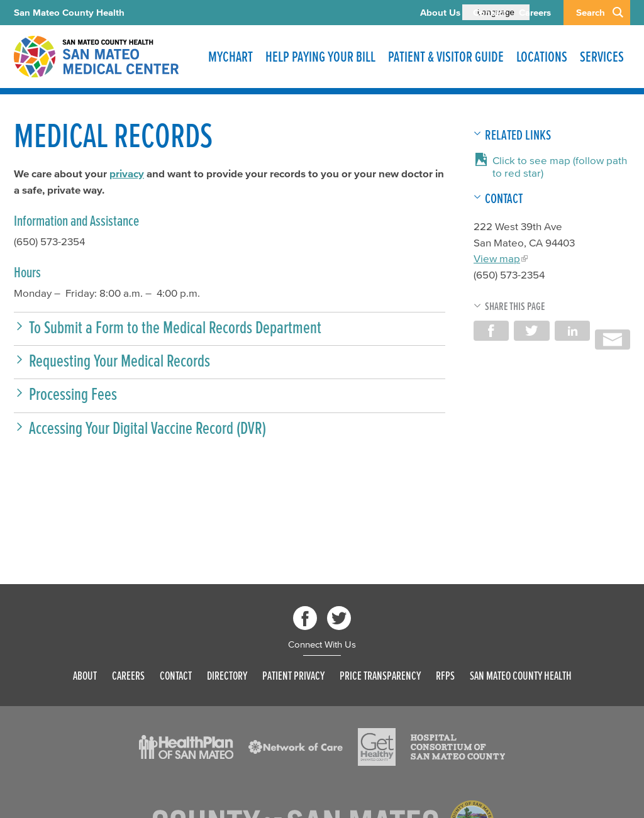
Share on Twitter (531, 331)
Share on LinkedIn (572, 331)
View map (497, 258)
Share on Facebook (491, 331)
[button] (230, 327)
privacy (127, 173)
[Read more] (186, 747)
